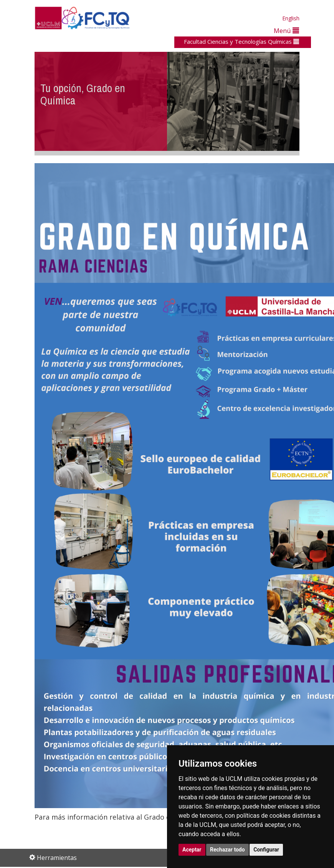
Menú (286, 31)
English (291, 18)
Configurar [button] (266, 850)
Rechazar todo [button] (227, 850)
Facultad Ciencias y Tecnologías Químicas (241, 41)
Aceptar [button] (192, 850)
